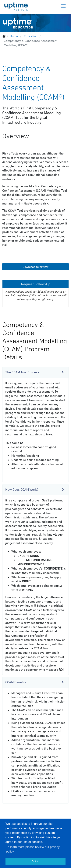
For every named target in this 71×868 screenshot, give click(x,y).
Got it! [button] (35, 861)
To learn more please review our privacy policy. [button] (33, 849)
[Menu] (55, 4)
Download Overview (35, 267)
